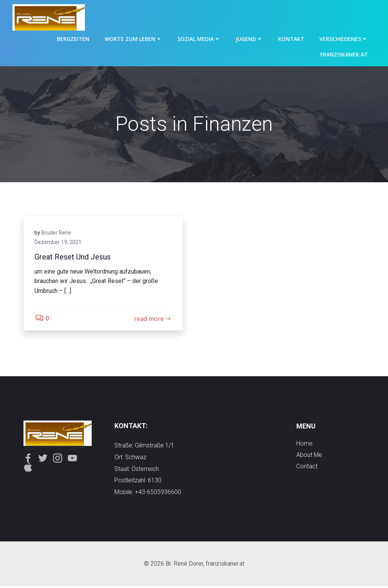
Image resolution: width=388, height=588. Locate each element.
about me (309, 456)
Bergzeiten (74, 38)
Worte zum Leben (134, 38)
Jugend (250, 38)
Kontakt (292, 38)
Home (304, 445)
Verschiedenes (344, 38)
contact (307, 467)
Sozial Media (199, 38)
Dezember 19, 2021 (58, 243)
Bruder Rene (57, 233)
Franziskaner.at (344, 54)
